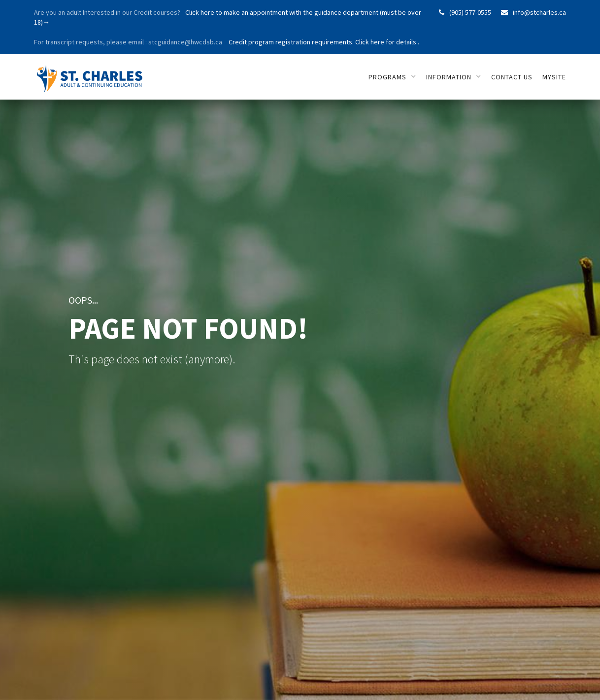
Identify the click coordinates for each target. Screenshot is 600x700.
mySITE (554, 77)
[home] (92, 73)
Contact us (512, 77)
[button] (392, 77)
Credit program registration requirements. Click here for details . (323, 42)
